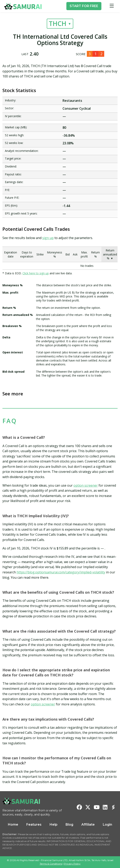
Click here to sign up (36, 273)
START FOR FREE (84, 6)
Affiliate (88, 825)
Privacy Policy (72, 864)
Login (107, 825)
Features (34, 825)
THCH (58, 23)
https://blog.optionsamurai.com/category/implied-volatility (61, 572)
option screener (86, 485)
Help (54, 825)
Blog (69, 825)
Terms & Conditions (51, 864)
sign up (48, 238)
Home (13, 825)
